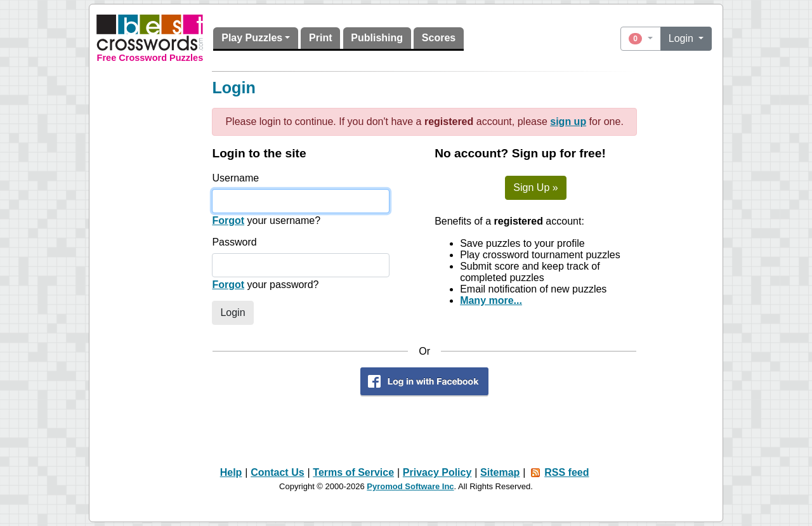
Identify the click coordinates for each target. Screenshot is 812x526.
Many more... (491, 300)
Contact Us (277, 472)
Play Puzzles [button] (252, 38)
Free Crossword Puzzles (150, 58)
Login (683, 38)
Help (231, 472)
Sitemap (500, 472)
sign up (568, 122)
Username (235, 178)
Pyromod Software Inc (410, 486)
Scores (439, 38)
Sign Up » (535, 187)
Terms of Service (353, 472)
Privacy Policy (437, 472)
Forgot (228, 220)
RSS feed (566, 472)
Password (234, 242)
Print (320, 38)
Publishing (377, 38)
